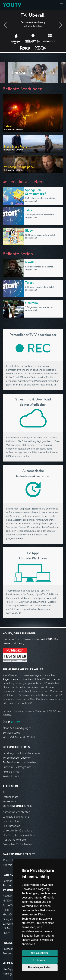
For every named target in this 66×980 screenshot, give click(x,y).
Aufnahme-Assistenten (16, 812)
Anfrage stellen (12, 974)
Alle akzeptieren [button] (40, 953)
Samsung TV (10, 924)
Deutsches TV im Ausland (18, 844)
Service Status (11, 733)
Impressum (9, 801)
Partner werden (12, 885)
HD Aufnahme (11, 826)
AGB (5, 792)
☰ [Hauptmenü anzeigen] (62, 5)
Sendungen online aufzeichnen (21, 753)
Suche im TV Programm (17, 767)
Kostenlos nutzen (13, 776)
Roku (6, 910)
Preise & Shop (11, 772)
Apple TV (8, 905)
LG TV (6, 928)
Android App (10, 865)
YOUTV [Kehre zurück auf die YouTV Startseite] (12, 5)
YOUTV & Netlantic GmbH (19, 737)
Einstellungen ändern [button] (40, 967)
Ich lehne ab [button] (40, 960)
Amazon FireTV (12, 896)
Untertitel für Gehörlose (17, 830)
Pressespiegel (11, 953)
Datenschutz (10, 797)
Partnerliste (10, 881)
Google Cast (10, 919)
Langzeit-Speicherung (16, 817)
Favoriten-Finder (13, 821)
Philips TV (8, 933)
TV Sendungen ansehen (17, 758)
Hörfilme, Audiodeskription (19, 835)
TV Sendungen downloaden (19, 762)
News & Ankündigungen (17, 728)
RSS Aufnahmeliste (14, 840)
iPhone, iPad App (13, 860)
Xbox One (9, 914)
